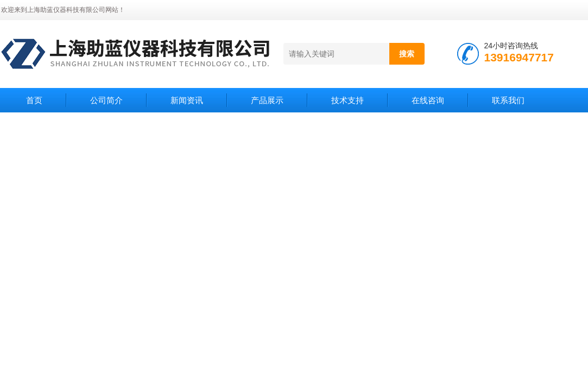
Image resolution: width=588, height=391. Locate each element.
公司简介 (106, 100)
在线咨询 (428, 100)
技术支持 (347, 100)
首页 (34, 100)
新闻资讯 (187, 100)
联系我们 (508, 100)
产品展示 (267, 100)
